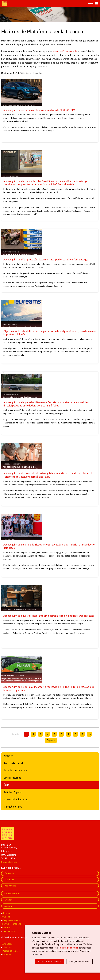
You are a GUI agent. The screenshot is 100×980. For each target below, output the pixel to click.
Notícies (8, 756)
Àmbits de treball (13, 763)
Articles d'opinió (13, 792)
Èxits (7, 785)
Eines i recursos (12, 778)
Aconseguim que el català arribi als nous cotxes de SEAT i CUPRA (39, 110)
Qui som (6, 913)
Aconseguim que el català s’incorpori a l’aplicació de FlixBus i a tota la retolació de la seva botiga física (49, 688)
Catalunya (9, 873)
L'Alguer (8, 900)
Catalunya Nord (12, 894)
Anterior (16, 734)
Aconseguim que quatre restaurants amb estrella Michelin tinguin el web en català (49, 616)
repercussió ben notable (65, 51)
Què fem (6, 917)
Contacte (7, 954)
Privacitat (7, 947)
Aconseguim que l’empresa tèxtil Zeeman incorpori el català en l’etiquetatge (46, 259)
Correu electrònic (9, 862)
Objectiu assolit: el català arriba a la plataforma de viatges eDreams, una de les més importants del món (50, 333)
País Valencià (10, 886)
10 (89, 734)
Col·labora (7, 927)
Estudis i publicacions (16, 770)
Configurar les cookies (79, 962)
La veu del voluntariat (16, 799)
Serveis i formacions (12, 924)
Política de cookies (11, 951)
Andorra (8, 906)
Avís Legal (7, 944)
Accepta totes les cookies (49, 962)
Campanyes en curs (11, 920)
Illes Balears (10, 880)
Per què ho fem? (13, 807)
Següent (51, 740)
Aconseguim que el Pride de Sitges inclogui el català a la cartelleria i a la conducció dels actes (49, 546)
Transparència (9, 931)
